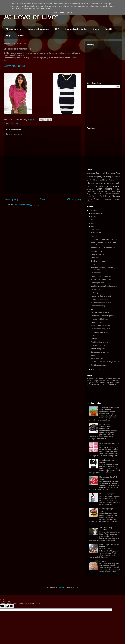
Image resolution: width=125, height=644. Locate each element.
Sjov (89, 199)
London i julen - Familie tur (101, 276)
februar (94, 369)
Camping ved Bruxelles (99, 332)
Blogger (76, 587)
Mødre (93, 355)
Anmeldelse (103, 173)
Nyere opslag (11, 199)
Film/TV (109, 29)
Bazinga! (94, 339)
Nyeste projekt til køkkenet (101, 296)
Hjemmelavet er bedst (76, 29)
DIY (57, 29)
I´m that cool (95, 289)
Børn (118, 173)
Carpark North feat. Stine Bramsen (104, 239)
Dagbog (95, 177)
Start (42, 199)
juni (93, 217)
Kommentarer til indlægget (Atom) (26, 205)
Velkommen (90, 202)
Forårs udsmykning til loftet (101, 329)
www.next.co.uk (15, 66)
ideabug (61, 587)
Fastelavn (112, 180)
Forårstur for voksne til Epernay (103, 316)
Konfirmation (91, 191)
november (95, 213)
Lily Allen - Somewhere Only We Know (105, 362)
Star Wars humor (97, 233)
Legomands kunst (97, 254)
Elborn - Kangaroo (98, 349)
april (93, 223)
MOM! (93, 309)
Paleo (89, 196)
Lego (107, 191)
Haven (101, 186)
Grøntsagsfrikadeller (98, 283)
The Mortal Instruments (99, 342)
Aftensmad (91, 173)
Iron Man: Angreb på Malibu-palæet (104, 286)
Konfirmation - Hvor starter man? (103, 248)
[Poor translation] (10, 606)
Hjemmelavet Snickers (99, 319)
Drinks (95, 180)
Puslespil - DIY (105, 561)
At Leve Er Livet (14, 29)
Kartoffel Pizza (96, 251)
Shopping (15, 123)
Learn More (59, 12)
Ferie (118, 180)
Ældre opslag (74, 199)
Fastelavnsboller (97, 358)
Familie (103, 180)
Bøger (9, 36)
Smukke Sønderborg (99, 261)
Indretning (109, 189)
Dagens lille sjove (106, 177)
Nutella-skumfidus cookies (101, 326)
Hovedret (90, 189)
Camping (90, 177)
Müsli (102, 194)
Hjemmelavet (113, 186)
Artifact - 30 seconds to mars (101, 299)
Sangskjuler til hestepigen (109, 407)
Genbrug (112, 183)
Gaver (106, 183)
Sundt (96, 199)
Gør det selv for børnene (100, 352)
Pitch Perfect (96, 258)
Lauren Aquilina (97, 322)
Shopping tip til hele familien (101, 279)
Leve (113, 191)
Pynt (102, 196)
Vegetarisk (116, 199)
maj (93, 220)
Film (88, 183)
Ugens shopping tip (98, 306)
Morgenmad (90, 194)
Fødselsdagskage (106, 509)
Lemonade (95, 229)
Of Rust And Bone (98, 273)
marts (94, 226)
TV (101, 199)
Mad (118, 191)
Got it (70, 12)
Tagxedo (94, 236)
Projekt (95, 196)
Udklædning (107, 200)
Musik (96, 29)
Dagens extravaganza (38, 29)
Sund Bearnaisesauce (99, 365)
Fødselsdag (99, 183)
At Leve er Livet (31, 16)
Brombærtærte (105, 424)
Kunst (101, 191)
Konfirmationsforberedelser (101, 302)
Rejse (21, 36)
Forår (93, 183)
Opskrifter (108, 194)
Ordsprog (117, 194)
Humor (99, 189)
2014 (91, 210)
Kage (118, 189)
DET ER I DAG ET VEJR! (100, 312)
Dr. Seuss (94, 264)
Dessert (118, 177)
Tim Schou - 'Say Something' (106, 529)
